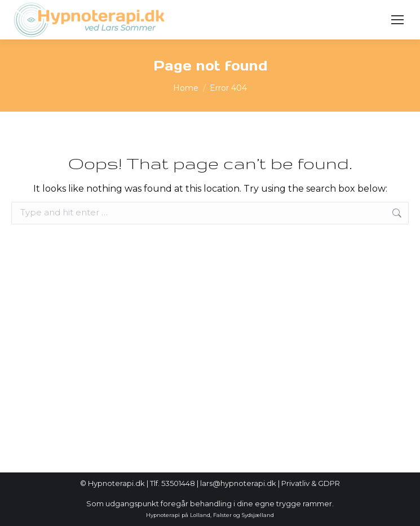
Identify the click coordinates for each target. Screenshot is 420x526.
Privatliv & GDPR (311, 483)
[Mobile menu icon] (397, 20)
